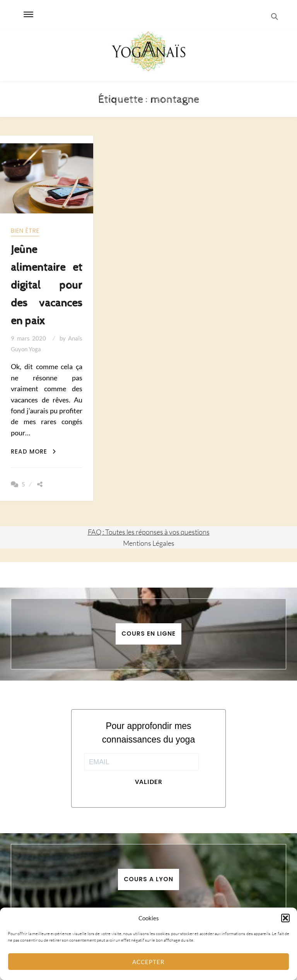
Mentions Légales (149, 543)
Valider (149, 782)
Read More (33, 451)
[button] (285, 918)
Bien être (25, 231)
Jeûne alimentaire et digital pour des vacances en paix (46, 285)
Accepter (148, 962)
